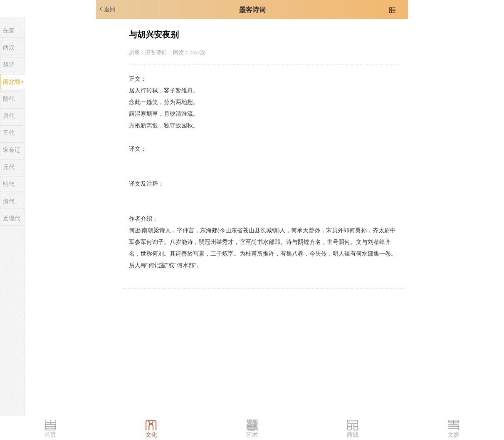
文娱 (454, 435)
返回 (107, 9)
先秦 (9, 31)
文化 (151, 435)
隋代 (9, 99)
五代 (9, 133)
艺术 (252, 435)
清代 (9, 201)
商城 (353, 435)
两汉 (9, 48)
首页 (50, 435)
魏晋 (9, 65)
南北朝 (12, 82)
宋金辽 (12, 150)
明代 (9, 184)
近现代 (12, 218)
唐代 (9, 116)
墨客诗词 (252, 10)
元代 (9, 167)
